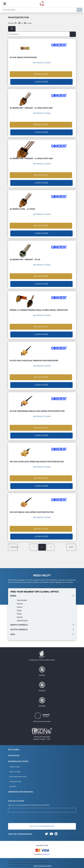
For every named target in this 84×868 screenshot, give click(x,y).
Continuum (46, 851)
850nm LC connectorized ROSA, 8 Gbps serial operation (39, 309)
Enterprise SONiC (15, 779)
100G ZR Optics (15, 764)
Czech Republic (22, 597)
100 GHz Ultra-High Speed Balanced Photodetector (37, 459)
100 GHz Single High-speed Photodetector (32, 509)
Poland (19, 610)
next (71, 544)
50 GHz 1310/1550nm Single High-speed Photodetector (37, 409)
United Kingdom (22, 617)
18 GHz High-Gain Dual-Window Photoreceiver (34, 359)
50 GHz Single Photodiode (23, 57)
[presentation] (25, 815)
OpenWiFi (13, 783)
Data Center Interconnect (18, 774)
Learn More (41, 81)
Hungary (20, 604)
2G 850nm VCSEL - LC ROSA (22, 208)
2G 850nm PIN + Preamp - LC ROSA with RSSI (31, 108)
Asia (13, 631)
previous (14, 544)
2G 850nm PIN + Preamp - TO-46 (25, 258)
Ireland (19, 607)
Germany (20, 600)
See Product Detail (42, 63)
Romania (20, 614)
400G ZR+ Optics (15, 769)
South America (19, 627)
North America (19, 622)
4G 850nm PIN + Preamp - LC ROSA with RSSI (31, 158)
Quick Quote (41, 74)
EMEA (13, 593)
